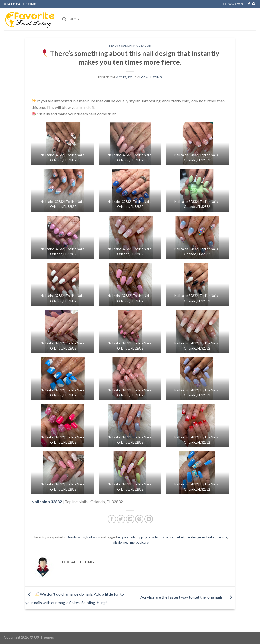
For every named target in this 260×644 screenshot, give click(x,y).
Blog (74, 19)
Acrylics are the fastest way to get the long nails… (188, 597)
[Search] (64, 19)
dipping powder (148, 537)
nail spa (222, 537)
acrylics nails (126, 537)
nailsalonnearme (123, 542)
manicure (167, 537)
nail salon (209, 537)
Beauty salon (120, 46)
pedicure (142, 542)
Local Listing (151, 77)
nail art (180, 537)
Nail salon (142, 46)
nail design (193, 537)
